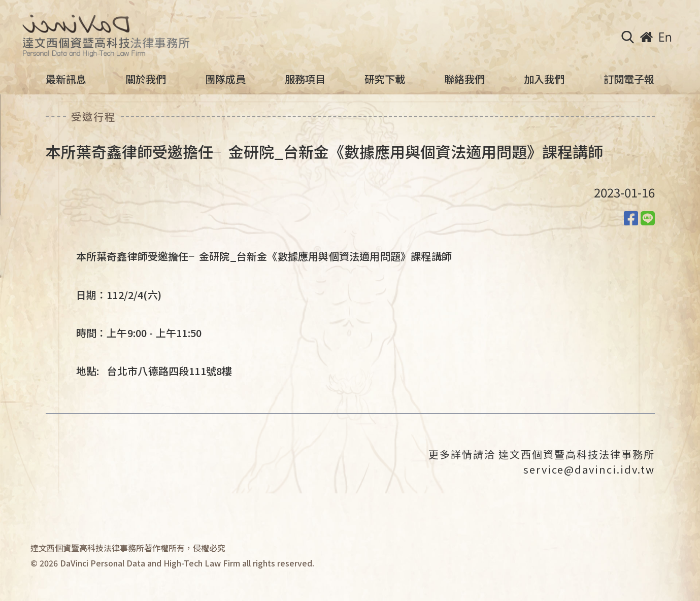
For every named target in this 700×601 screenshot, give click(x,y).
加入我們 (544, 79)
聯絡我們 (464, 79)
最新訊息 (66, 79)
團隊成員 (225, 79)
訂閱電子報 (629, 79)
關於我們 (146, 79)
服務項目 (305, 79)
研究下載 (385, 79)
